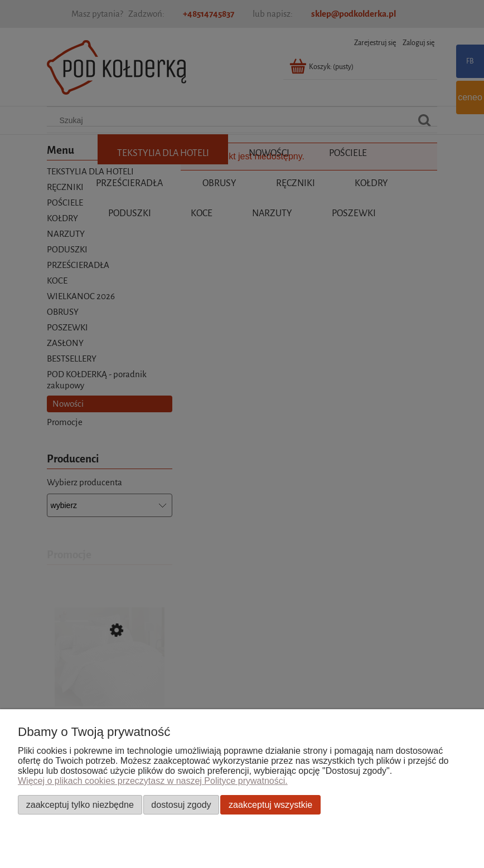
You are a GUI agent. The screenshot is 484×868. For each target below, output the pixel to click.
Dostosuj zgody (181, 804)
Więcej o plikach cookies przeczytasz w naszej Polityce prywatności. (153, 781)
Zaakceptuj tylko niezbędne (80, 804)
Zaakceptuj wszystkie (270, 804)
